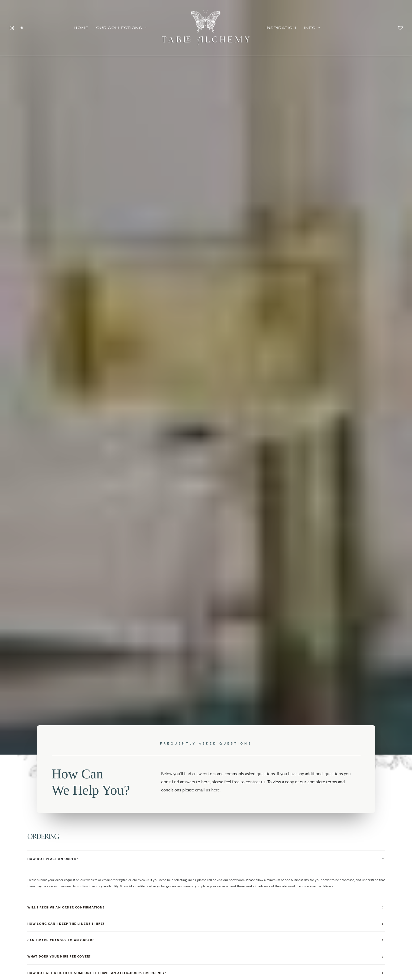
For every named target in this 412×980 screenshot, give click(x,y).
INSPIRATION (145, 941)
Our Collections (121, 28)
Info (312, 28)
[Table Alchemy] (206, 28)
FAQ (267, 941)
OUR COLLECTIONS (84, 941)
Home (81, 28)
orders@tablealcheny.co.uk (130, 275)
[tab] (206, 254)
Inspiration (281, 28)
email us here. (208, 185)
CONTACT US (328, 941)
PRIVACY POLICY (206, 941)
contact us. (256, 177)
